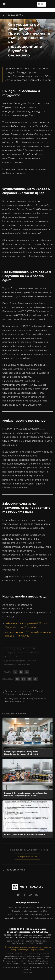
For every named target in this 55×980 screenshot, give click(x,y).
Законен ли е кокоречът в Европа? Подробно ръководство (23, 693)
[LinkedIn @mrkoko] (29, 679)
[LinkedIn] (36, 895)
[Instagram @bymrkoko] (18, 679)
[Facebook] (21, 672)
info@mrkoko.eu (20, 943)
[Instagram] (19, 895)
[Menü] (50, 4)
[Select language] (42, 4)
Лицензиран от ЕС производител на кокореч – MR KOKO (24, 700)
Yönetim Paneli (28, 973)
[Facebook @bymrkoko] (23, 679)
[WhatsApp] (15, 672)
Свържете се (28, 857)
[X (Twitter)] (27, 672)
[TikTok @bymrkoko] (35, 679)
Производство (13, 15)
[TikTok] (31, 895)
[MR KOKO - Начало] (4, 4)
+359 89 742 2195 (36, 943)
